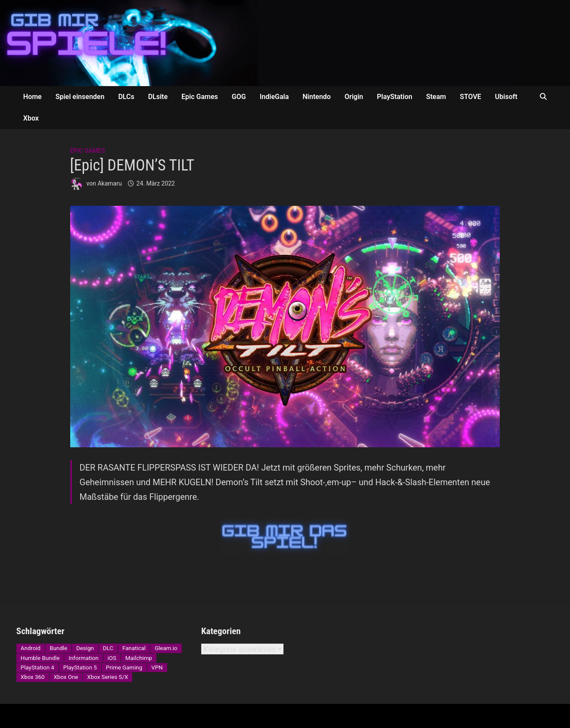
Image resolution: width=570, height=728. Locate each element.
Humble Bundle (40, 658)
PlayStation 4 (37, 668)
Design (85, 648)
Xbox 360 (33, 677)
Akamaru (109, 183)
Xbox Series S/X (107, 677)
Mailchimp (139, 658)
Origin (354, 97)
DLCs (126, 97)
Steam (436, 97)
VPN (157, 668)
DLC (108, 648)
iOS (112, 658)
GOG (239, 97)
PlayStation (395, 97)
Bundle (58, 648)
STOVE (470, 97)
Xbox (31, 118)
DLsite (158, 97)
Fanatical (134, 648)
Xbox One (66, 677)
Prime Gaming (124, 668)
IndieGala (274, 97)
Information (83, 658)
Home (33, 97)
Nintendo (316, 97)
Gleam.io (166, 648)
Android (31, 648)
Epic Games (200, 97)
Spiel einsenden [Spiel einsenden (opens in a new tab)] (80, 97)
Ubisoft (506, 97)
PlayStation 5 (80, 668)
